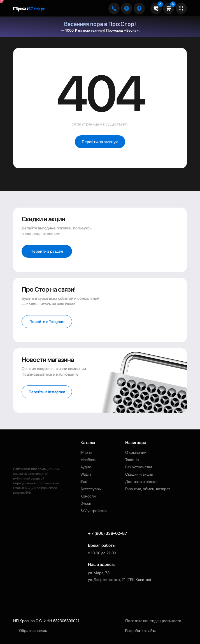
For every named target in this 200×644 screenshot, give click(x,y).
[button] (139, 8)
